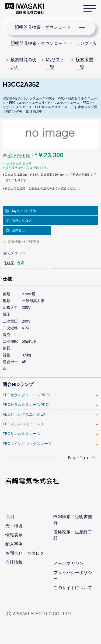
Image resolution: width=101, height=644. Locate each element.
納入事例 (14, 544)
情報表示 (14, 535)
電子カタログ (22, 221)
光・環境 (14, 526)
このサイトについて (73, 588)
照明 (10, 517)
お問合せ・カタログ (25, 553)
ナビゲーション (45, 27)
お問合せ (19, 230)
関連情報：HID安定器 (24, 242)
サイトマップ (90, 9)
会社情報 (14, 562)
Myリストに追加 (24, 211)
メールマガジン (68, 563)
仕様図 (9, 263)
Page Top (78, 458)
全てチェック (15, 253)
